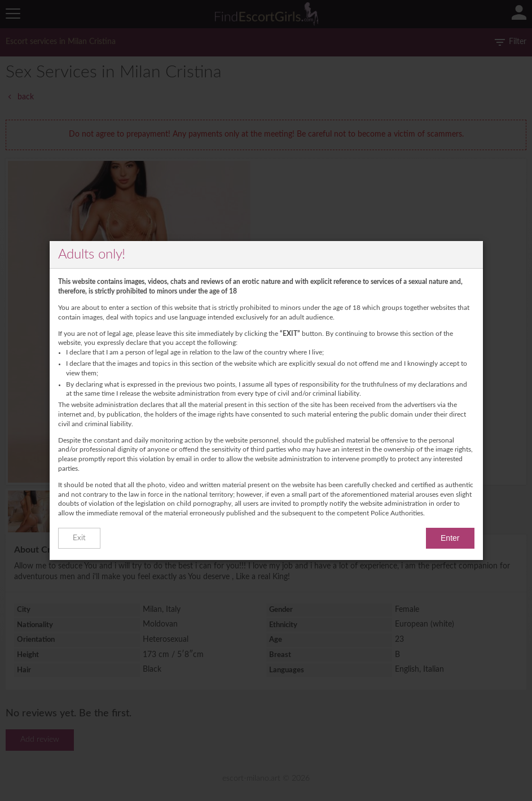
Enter (450, 538)
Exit (79, 538)
